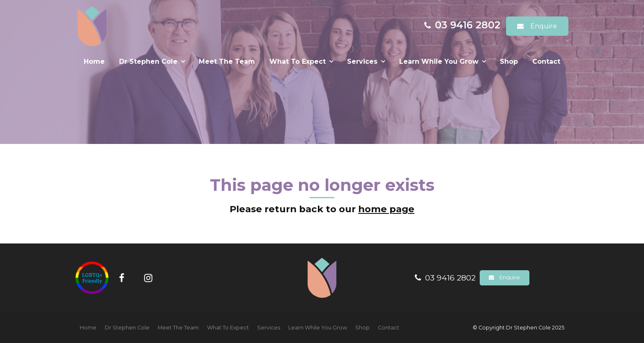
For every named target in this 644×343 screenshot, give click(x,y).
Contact (546, 61)
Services (362, 61)
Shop (509, 61)
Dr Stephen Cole (148, 61)
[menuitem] (88, 328)
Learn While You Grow (439, 61)
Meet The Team (227, 61)
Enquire (544, 26)
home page (386, 209)
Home (94, 61)
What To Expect (298, 61)
